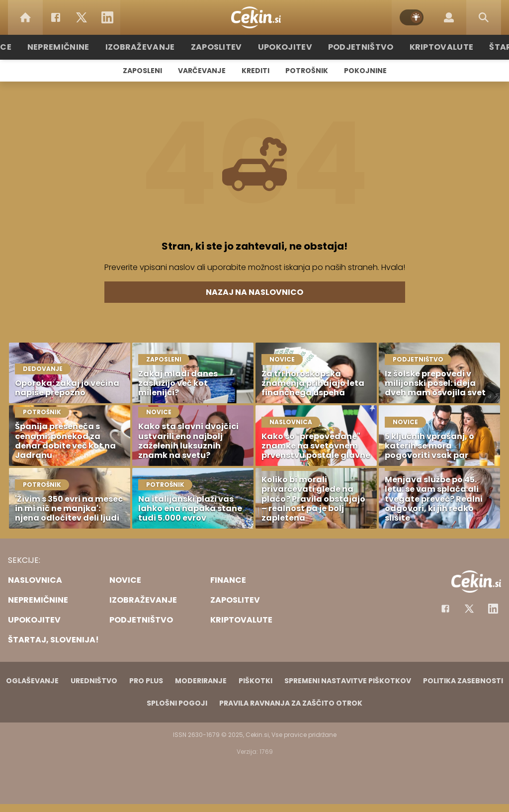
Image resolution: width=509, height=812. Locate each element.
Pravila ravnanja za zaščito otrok (291, 703)
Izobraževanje (151, 47)
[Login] (449, 17)
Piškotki (255, 681)
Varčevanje (202, 71)
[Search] (484, 17)
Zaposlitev (221, 47)
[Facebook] (56, 17)
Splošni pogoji (177, 703)
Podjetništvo (355, 47)
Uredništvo (94, 681)
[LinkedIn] (107, 17)
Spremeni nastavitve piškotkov (348, 681)
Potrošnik (307, 71)
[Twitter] (82, 17)
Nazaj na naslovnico (254, 292)
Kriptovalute (430, 47)
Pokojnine (365, 71)
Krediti (255, 71)
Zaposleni (142, 71)
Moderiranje (201, 681)
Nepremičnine (75, 47)
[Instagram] (493, 609)
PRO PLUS (146, 681)
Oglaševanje (32, 681)
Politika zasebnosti (463, 681)
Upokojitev (285, 47)
